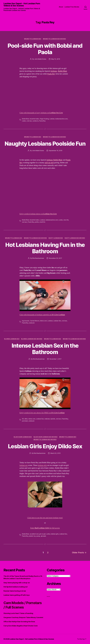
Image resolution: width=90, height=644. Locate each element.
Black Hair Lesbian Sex (23, 437)
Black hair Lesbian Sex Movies (46, 437)
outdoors (35, 121)
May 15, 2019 (56, 59)
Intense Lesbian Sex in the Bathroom (45, 349)
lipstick (53, 419)
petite (37, 222)
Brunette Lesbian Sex (33, 39)
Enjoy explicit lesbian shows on (38, 214)
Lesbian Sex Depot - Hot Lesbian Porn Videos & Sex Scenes (22, 5)
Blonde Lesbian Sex (12, 339)
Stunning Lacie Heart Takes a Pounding (18, 613)
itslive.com (43, 321)
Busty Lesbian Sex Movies (75, 238)
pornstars (25, 421)
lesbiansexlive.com (62, 119)
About (61, 7)
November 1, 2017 (56, 359)
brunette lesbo (34, 119)
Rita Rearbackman (38, 258)
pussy (38, 536)
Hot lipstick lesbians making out (15, 587)
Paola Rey (42, 121)
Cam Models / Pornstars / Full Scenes (23, 605)
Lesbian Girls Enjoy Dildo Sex (45, 446)
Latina (48, 534)
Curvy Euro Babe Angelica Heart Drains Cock (21, 626)
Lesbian (52, 119)
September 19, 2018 (56, 151)
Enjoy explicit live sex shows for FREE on (42, 413)
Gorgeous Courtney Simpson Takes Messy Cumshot (23, 617)
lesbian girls (42, 465)
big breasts (26, 321)
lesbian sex (24, 465)
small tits (42, 222)
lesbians (47, 419)
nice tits (66, 220)
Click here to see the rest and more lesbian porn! (45, 518)
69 (23, 419)
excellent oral (34, 534)
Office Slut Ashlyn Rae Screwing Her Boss (19, 622)
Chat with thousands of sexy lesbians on (41, 113)
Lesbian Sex (57, 321)
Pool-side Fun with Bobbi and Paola (45, 49)
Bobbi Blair (25, 119)
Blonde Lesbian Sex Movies (32, 339)
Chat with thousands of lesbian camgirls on (42, 315)
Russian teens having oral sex (15, 591)
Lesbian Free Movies (72, 7)
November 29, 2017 (56, 258)
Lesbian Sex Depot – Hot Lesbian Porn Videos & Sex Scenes (32, 639)
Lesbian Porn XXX (48, 596)
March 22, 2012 (56, 453)
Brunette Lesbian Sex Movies (54, 39)
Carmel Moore (35, 321)
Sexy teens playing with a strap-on (17, 583)
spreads (43, 536)
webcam (32, 323)
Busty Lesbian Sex (56, 238)
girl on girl (42, 534)
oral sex (29, 121)
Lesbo (24, 121)
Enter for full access (45, 528)
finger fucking (44, 119)
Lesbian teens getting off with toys (17, 595)
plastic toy (32, 536)
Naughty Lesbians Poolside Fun (45, 144)
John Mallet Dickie (40, 59)
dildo (26, 419)
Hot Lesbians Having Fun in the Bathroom (45, 248)
